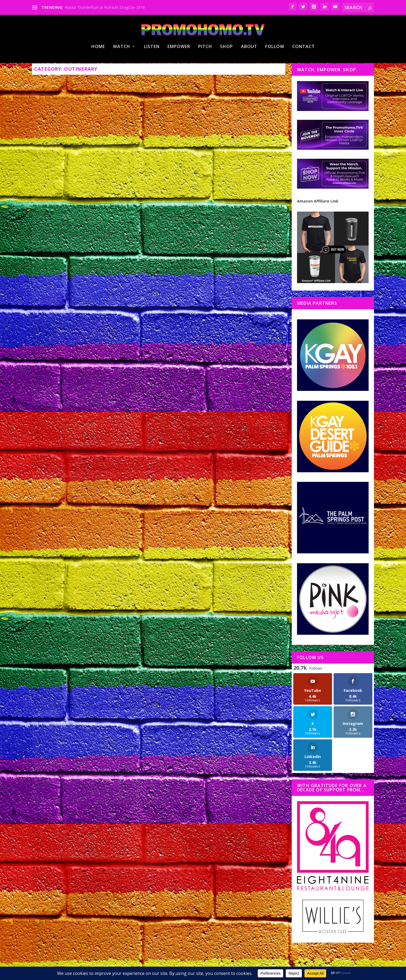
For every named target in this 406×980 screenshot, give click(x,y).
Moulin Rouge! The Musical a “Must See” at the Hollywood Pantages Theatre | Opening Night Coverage (88, 406)
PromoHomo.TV (132, 204)
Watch (122, 68)
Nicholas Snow (64, 204)
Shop (227, 68)
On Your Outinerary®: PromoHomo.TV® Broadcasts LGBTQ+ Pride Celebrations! (220, 383)
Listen (152, 68)
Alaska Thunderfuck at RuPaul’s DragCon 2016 (105, 7)
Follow (275, 68)
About (249, 68)
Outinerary (110, 204)
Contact (304, 68)
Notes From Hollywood (117, 420)
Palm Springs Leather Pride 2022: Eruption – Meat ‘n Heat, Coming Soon (222, 192)
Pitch (205, 68)
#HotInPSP (108, 621)
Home (98, 68)
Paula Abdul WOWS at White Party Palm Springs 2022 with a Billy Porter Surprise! (91, 607)
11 (268, 733)
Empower (179, 68)
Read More (52, 301)
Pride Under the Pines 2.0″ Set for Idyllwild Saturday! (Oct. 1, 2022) (86, 192)
